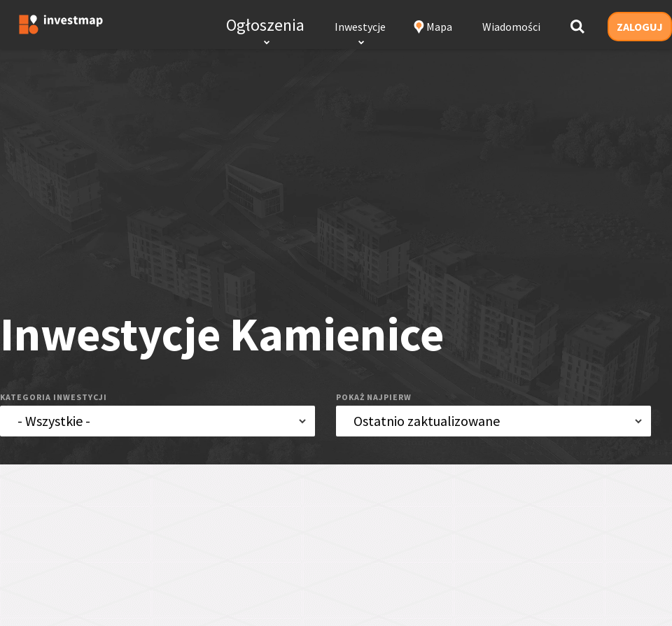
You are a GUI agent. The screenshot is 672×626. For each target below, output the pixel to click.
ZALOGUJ (640, 27)
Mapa (439, 27)
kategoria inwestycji (54, 397)
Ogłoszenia (265, 25)
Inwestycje (360, 27)
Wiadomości (511, 27)
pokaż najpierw (374, 397)
